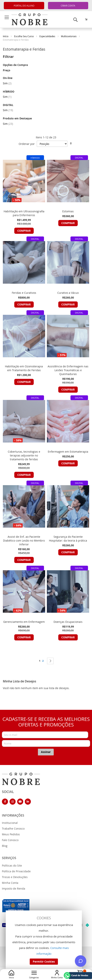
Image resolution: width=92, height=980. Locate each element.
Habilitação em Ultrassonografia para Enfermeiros (24, 213)
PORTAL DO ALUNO (24, 6)
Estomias (68, 211)
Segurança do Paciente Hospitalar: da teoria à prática (68, 539)
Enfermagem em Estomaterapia (68, 452)
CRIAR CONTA (68, 6)
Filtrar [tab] (8, 57)
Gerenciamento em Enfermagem (24, 622)
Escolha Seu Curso (24, 36)
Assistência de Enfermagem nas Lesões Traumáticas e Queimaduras (68, 370)
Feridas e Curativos (24, 293)
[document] (44, 940)
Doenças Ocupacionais (68, 622)
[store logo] (21, 779)
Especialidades (48, 36)
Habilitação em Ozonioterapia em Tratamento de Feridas (24, 368)
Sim (7, 83)
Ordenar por (27, 144)
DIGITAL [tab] (8, 105)
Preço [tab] (7, 70)
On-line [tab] (8, 78)
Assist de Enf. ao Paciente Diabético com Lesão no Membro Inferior (24, 540)
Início (6, 36)
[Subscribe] (46, 752)
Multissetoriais (69, 36)
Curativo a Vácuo (68, 293)
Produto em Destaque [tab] (17, 118)
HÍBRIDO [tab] (9, 92)
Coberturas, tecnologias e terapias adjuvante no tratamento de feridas (24, 455)
